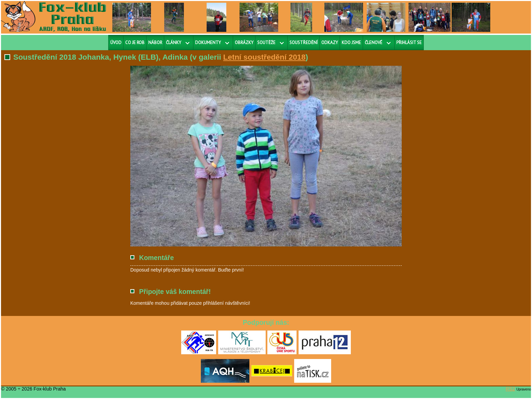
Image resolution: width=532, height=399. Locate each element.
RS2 (510, 389)
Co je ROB (135, 43)
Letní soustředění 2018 (264, 57)
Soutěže (266, 43)
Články (174, 43)
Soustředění (303, 43)
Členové (374, 43)
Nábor (155, 43)
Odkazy (330, 43)
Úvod (116, 43)
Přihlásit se (409, 43)
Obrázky (244, 43)
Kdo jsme (351, 43)
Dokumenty (208, 43)
